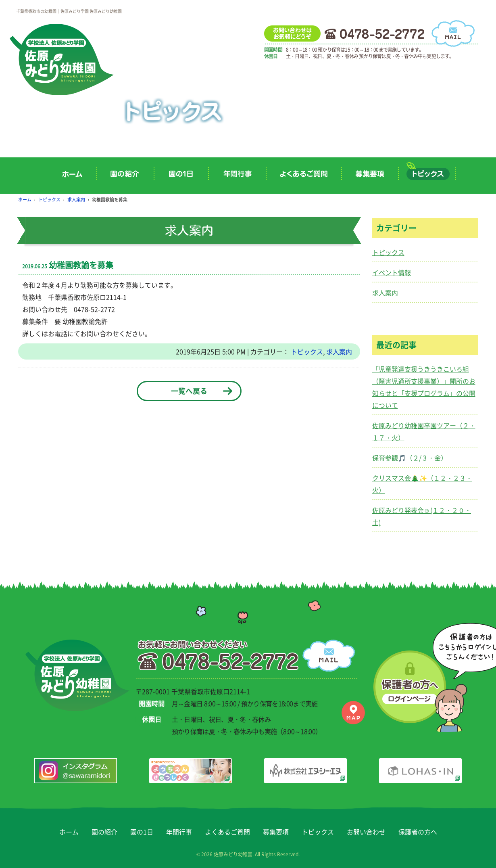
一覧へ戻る (189, 391)
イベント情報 (392, 272)
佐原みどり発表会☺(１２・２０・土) (422, 516)
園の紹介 (104, 827)
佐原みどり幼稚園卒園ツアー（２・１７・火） (424, 431)
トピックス (49, 200)
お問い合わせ (366, 827)
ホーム (25, 200)
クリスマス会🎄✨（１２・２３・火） (422, 484)
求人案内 (76, 200)
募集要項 (276, 827)
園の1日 (142, 827)
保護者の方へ (418, 827)
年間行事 (179, 827)
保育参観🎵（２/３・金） (410, 458)
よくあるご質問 (227, 827)
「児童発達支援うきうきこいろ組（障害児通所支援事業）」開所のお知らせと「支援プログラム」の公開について (424, 387)
